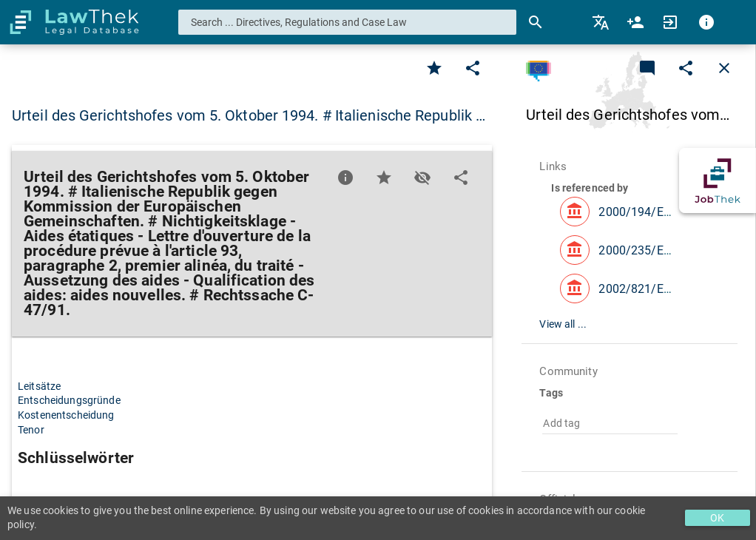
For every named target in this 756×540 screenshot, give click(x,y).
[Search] (536, 22)
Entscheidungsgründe (69, 400)
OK (717, 518)
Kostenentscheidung (66, 415)
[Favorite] (434, 68)
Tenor (31, 430)
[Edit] (473, 68)
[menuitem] (602, 22)
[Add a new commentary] (647, 68)
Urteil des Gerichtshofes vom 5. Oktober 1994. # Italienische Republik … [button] (249, 115)
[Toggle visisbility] (422, 178)
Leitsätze (39, 386)
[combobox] (348, 22)
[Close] (724, 68)
